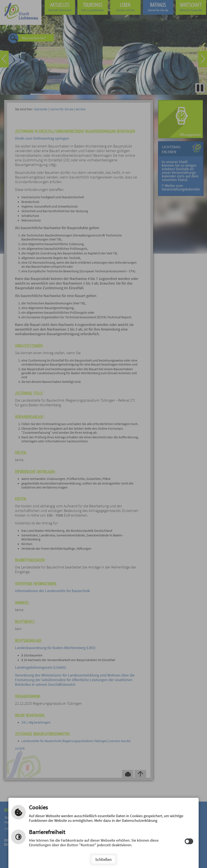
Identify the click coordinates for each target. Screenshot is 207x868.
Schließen (103, 859)
